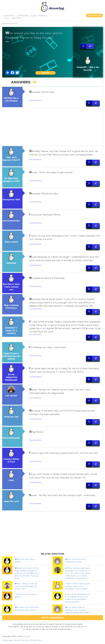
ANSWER (45, 73)
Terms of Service (21, 640)
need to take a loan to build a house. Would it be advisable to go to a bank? (78, 586)
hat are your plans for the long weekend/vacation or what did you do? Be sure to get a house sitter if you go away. (27, 573)
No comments (35, 100)
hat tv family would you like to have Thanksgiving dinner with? (26, 586)
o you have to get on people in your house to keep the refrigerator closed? (78, 610)
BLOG (34, 16)
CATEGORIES (23, 16)
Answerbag (7, 640)
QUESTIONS (9, 16)
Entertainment (10, 23)
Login (7, 18)
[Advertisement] (52, 127)
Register (16, 18)
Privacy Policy (36, 640)
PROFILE (43, 16)
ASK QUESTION (94, 15)
